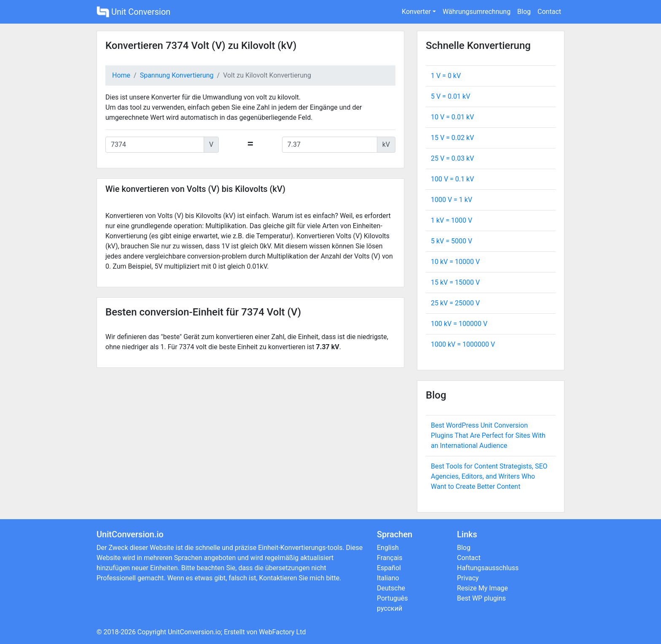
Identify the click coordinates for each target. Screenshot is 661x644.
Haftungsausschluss (488, 568)
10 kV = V (455, 262)
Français (390, 558)
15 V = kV (452, 138)
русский (390, 608)
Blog (524, 12)
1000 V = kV (451, 200)
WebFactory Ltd (282, 632)
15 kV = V (455, 282)
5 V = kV (450, 96)
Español (389, 568)
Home (121, 75)
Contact (549, 12)
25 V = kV (452, 158)
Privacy (468, 578)
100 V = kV (452, 179)
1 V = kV (446, 76)
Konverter (416, 12)
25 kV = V (455, 303)
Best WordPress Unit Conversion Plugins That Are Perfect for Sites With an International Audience (488, 435)
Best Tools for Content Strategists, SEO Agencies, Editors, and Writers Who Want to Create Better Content (489, 476)
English (388, 548)
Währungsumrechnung (477, 12)
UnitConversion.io (194, 632)
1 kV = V (451, 220)
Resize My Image (482, 588)
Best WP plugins (481, 598)
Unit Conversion (133, 12)
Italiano (388, 578)
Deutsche (391, 588)
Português (392, 598)
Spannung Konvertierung (177, 75)
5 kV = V (451, 241)
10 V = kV (452, 117)
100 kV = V (459, 324)
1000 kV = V (463, 344)
